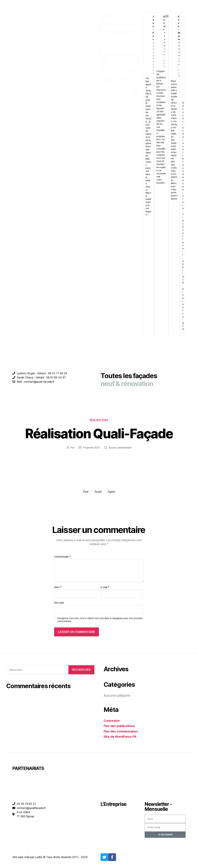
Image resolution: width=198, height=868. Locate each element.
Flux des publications (120, 726)
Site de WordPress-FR (121, 737)
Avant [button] (98, 492)
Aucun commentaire (120, 448)
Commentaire (62, 557)
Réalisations (99, 420)
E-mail (105, 588)
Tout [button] (85, 492)
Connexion (112, 721)
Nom (58, 588)
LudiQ (39, 857)
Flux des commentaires (122, 732)
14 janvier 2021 (91, 448)
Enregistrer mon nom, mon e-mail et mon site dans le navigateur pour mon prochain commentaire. (100, 620)
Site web (59, 603)
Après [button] (112, 492)
